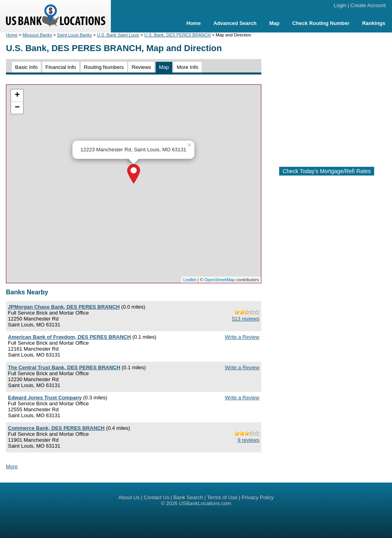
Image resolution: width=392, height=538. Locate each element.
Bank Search (188, 497)
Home (194, 23)
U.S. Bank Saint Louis (118, 35)
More (12, 466)
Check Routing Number (321, 23)
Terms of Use (222, 497)
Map (274, 23)
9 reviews (248, 440)
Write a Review (242, 337)
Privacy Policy (258, 497)
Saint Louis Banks (74, 35)
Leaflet (190, 280)
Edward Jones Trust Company (45, 398)
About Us (129, 497)
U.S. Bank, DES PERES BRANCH (177, 35)
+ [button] (17, 95)
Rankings (374, 23)
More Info (187, 67)
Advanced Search (235, 23)
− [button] (17, 108)
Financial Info (61, 67)
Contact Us (156, 497)
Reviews (141, 67)
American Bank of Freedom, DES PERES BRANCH (69, 337)
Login (340, 5)
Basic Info (26, 67)
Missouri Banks (37, 35)
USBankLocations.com (205, 503)
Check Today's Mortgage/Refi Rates (327, 171)
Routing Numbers (104, 67)
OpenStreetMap (220, 280)
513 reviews (246, 319)
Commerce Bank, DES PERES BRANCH (56, 428)
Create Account (368, 5)
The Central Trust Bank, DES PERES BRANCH (64, 367)
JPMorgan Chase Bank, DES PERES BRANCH (64, 307)
